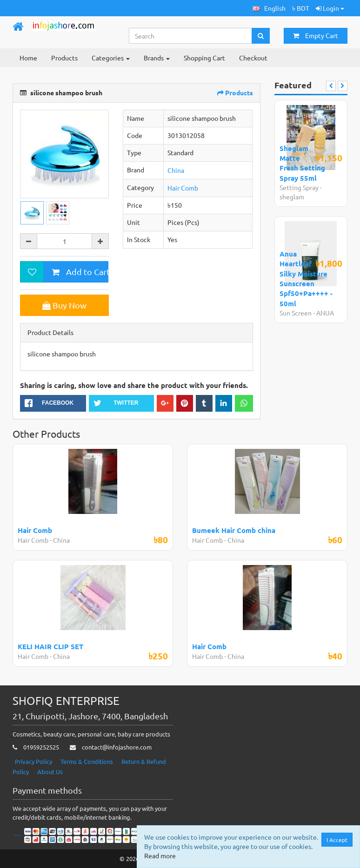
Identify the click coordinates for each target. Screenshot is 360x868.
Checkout (253, 58)
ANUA (325, 313)
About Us (50, 772)
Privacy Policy (33, 761)
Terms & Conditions (87, 761)
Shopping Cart (204, 58)
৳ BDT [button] (301, 8)
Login (330, 8)
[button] (269, 8)
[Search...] (191, 36)
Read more (160, 855)
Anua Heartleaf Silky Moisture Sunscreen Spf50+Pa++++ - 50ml (306, 279)
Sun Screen (296, 313)
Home (28, 58)
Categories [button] (111, 58)
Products (64, 58)
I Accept (337, 840)
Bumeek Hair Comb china (234, 530)
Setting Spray (299, 187)
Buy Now (64, 305)
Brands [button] (157, 58)
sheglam (292, 197)
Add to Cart (80, 272)
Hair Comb (183, 188)
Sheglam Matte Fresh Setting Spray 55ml (302, 163)
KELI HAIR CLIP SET (50, 646)
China (176, 170)
